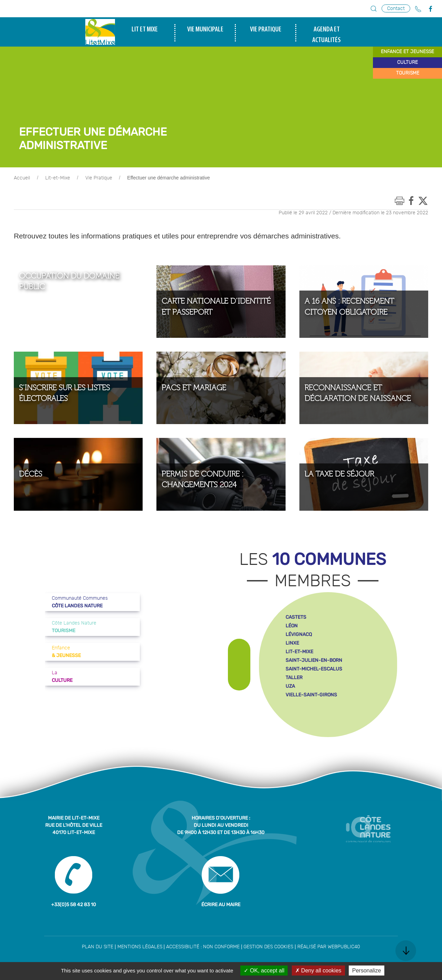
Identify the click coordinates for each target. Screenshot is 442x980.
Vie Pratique (99, 178)
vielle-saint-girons (311, 695)
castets (296, 617)
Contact (396, 8)
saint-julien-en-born (314, 660)
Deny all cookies (318, 971)
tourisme (408, 73)
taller (294, 678)
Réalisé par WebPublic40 (329, 947)
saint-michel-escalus (314, 669)
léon (292, 626)
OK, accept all (264, 971)
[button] (374, 9)
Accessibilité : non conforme (203, 947)
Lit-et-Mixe (58, 178)
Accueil (22, 178)
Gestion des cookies (268, 947)
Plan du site (98, 947)
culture (407, 62)
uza (290, 686)
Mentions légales (140, 947)
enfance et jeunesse (407, 52)
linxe (292, 643)
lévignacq (299, 634)
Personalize (367, 971)
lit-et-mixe (299, 652)
